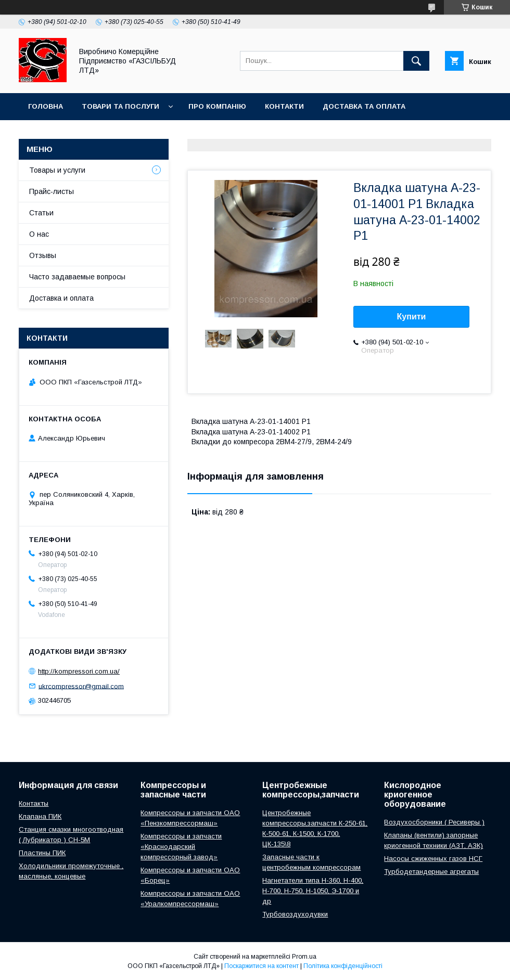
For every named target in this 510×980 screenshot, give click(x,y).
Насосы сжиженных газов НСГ (433, 859)
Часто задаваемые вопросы (77, 277)
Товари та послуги (120, 106)
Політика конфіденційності (343, 966)
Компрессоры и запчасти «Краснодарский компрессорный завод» (181, 847)
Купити (412, 317)
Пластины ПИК (42, 853)
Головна (46, 106)
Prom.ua (304, 957)
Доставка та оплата (364, 106)
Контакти (284, 106)
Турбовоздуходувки (295, 914)
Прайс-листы (52, 191)
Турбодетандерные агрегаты (431, 872)
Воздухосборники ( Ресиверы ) (434, 822)
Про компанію (217, 106)
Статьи (41, 213)
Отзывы (43, 255)
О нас (39, 234)
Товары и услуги (57, 170)
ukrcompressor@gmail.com (81, 686)
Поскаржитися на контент (262, 966)
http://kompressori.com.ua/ (79, 671)
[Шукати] (416, 61)
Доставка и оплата (61, 298)
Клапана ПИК (40, 816)
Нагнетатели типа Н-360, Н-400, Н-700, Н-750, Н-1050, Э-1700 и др (313, 891)
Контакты (34, 803)
